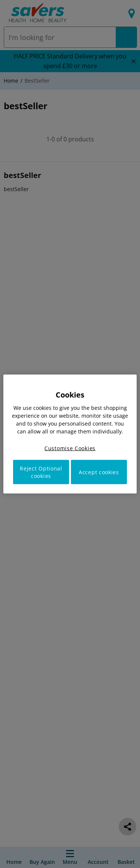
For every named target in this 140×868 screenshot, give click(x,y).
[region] (70, 434)
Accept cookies (99, 472)
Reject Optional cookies (41, 472)
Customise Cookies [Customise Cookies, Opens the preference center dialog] (70, 448)
